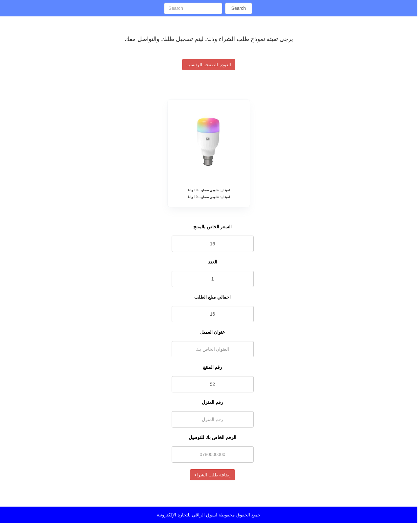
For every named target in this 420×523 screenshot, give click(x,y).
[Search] (193, 8)
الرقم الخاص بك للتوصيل (212, 437)
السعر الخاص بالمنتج (213, 227)
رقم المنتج (213, 367)
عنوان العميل (212, 332)
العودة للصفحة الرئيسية (209, 65)
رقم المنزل (212, 402)
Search (239, 8)
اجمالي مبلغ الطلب (212, 297)
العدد (213, 262)
